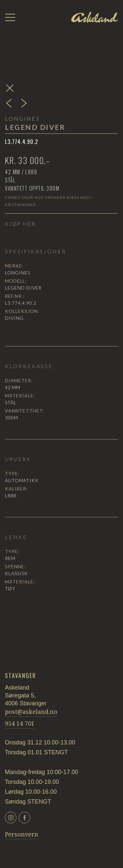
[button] (10, 17)
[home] (95, 17)
